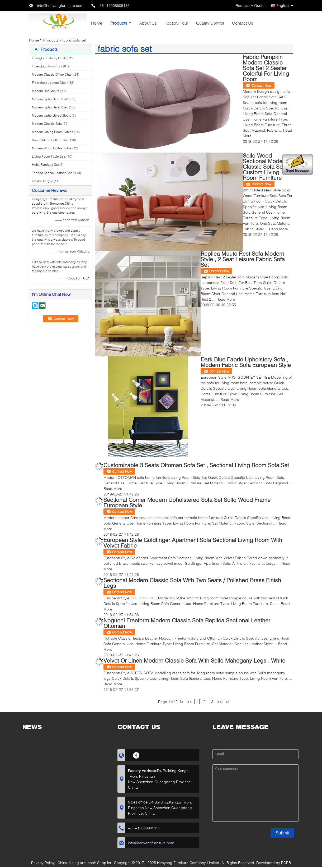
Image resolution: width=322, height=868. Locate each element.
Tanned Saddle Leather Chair (53, 173)
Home (97, 23)
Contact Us (243, 23)
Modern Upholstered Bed (50, 107)
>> (220, 702)
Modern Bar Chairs (46, 91)
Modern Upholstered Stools (51, 115)
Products (119, 23)
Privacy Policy (43, 863)
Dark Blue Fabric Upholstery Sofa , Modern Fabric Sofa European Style (246, 362)
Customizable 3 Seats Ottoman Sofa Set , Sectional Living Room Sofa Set (196, 465)
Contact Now (261, 85)
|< (182, 702)
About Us (148, 23)
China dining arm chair (77, 863)
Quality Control (210, 23)
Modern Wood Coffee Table (52, 148)
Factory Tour (176, 23)
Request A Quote (250, 5)
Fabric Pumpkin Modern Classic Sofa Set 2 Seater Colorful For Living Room (266, 68)
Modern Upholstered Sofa (50, 99)
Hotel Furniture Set (45, 165)
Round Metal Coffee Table (51, 140)
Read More (279, 229)
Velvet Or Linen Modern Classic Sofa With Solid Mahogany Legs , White (194, 660)
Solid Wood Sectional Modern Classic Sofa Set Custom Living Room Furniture (265, 166)
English (283, 5)
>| (228, 702)
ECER (286, 863)
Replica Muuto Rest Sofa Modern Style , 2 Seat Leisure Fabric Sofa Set (243, 259)
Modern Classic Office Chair (52, 74)
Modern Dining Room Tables (53, 132)
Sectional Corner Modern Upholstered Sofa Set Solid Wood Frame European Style (187, 502)
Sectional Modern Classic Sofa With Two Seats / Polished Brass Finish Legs (192, 583)
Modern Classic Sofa (47, 124)
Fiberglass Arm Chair (47, 66)
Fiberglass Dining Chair (49, 58)
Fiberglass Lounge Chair (50, 83)
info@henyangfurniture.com (60, 5)
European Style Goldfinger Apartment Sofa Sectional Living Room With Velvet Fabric (193, 543)
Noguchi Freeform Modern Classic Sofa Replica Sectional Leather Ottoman (187, 623)
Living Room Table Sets (49, 156)
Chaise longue (42, 181)
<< (189, 702)
